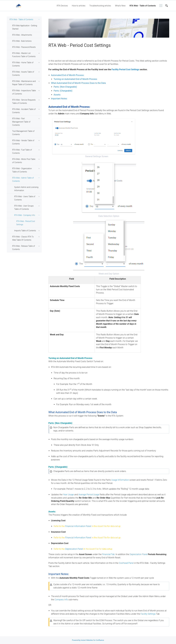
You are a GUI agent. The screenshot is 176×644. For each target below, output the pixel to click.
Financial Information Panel (78, 526)
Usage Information (120, 480)
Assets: (57, 95)
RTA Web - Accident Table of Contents (24, 111)
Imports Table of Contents (25, 231)
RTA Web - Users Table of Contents (25, 198)
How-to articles (79, 6)
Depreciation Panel (74, 549)
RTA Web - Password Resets (24, 47)
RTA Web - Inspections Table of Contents (24, 92)
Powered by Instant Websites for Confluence (88, 640)
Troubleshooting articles (100, 6)
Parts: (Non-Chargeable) (65, 87)
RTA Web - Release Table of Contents (24, 248)
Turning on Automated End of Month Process (75, 79)
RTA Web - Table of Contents (143, 6)
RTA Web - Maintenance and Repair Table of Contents (24, 83)
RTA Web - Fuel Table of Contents (22, 151)
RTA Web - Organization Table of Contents (22, 170)
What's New (120, 6)
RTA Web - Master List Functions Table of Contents (24, 55)
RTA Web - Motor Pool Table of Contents (24, 161)
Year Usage (68, 495)
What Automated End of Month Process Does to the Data (78, 83)
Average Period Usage (89, 495)
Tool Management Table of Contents (23, 133)
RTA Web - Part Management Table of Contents (21, 122)
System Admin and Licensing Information (26, 189)
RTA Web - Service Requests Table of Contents (24, 101)
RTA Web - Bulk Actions (22, 41)
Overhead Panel (126, 563)
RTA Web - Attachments (22, 35)
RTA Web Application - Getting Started (25, 27)
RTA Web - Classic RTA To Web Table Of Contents (23, 238)
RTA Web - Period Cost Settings (26, 223)
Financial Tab (108, 554)
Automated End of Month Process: (68, 75)
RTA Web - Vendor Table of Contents (23, 142)
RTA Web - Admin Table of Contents (23, 179)
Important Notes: (59, 99)
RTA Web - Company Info (25, 215)
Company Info (61, 600)
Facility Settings (148, 614)
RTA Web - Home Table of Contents (23, 64)
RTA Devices (62, 6)
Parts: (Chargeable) (63, 91)
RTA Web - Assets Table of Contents (23, 73)
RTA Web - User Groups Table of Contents (24, 207)
